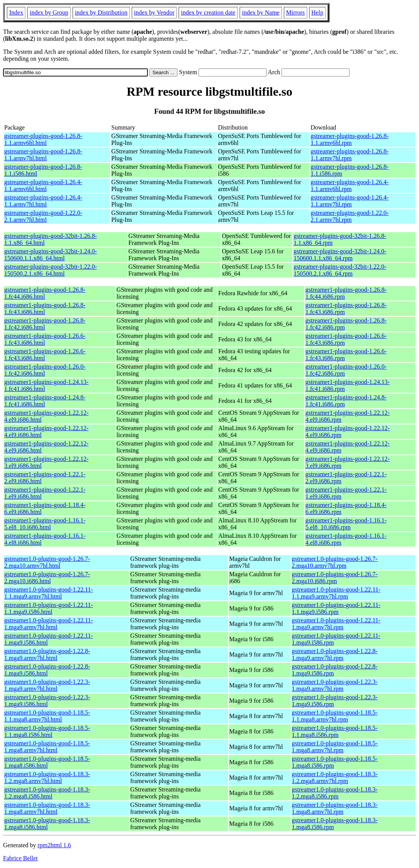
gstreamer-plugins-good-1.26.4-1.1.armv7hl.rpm (350, 201)
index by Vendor (154, 12)
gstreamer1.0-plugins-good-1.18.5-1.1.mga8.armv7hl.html (47, 716)
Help (317, 12)
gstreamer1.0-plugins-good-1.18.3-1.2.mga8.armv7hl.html (47, 777)
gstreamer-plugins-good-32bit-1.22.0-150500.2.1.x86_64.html (51, 270)
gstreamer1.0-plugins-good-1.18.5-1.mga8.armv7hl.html (47, 747)
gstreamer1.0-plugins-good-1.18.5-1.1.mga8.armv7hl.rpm (335, 716)
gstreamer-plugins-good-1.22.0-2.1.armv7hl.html (43, 216)
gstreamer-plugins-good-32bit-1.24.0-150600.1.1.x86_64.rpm (340, 255)
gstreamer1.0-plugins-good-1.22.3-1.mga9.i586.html (47, 701)
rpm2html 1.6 (54, 845)
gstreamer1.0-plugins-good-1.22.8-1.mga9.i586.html (47, 670)
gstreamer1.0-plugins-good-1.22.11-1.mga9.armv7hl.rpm (336, 624)
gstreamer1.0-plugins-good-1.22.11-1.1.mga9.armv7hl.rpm (336, 593)
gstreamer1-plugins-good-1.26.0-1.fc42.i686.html (45, 370)
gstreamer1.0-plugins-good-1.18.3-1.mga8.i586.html (47, 824)
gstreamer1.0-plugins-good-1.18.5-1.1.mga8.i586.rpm (335, 731)
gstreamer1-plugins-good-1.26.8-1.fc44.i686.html (45, 293)
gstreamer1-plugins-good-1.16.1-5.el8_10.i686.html (45, 524)
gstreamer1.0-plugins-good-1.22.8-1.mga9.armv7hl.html (47, 654)
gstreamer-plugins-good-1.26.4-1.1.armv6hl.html (43, 185)
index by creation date (208, 12)
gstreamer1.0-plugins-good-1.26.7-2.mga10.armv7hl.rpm (335, 562)
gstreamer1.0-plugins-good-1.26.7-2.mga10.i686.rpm (335, 578)
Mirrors (296, 12)
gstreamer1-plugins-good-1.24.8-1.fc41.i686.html (45, 401)
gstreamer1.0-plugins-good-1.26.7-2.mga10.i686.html (47, 578)
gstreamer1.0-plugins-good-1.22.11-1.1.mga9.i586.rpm (336, 608)
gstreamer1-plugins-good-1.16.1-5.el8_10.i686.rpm (346, 524)
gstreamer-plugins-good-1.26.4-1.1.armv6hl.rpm (350, 185)
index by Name (261, 12)
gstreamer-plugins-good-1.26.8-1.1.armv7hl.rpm (350, 155)
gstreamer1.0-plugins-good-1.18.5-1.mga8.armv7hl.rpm (335, 747)
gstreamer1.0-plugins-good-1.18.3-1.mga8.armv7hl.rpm (335, 808)
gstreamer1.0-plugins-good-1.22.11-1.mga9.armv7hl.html (49, 624)
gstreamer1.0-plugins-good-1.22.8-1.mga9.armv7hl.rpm (335, 654)
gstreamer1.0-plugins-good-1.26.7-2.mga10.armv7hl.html (47, 562)
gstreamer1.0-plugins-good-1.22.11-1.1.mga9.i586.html (49, 608)
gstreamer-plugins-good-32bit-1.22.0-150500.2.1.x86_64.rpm (340, 270)
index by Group (49, 12)
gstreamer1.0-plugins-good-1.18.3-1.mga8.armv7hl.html (47, 808)
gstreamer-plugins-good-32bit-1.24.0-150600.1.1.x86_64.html (51, 255)
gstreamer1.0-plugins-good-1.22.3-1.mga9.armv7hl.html (47, 685)
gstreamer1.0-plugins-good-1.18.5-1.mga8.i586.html (47, 762)
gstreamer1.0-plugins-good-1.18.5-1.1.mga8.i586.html (47, 731)
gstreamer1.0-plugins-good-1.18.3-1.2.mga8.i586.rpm (335, 793)
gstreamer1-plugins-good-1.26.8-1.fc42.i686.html (45, 324)
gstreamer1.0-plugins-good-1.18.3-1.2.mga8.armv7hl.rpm (335, 777)
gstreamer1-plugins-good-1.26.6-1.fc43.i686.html (45, 339)
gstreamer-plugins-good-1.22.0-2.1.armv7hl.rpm (350, 216)
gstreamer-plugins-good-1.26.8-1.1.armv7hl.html (43, 155)
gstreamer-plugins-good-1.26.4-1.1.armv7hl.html (43, 201)
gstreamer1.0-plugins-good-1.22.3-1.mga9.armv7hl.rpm (335, 685)
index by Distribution (101, 12)
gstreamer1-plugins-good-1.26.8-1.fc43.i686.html (45, 308)
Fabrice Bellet (20, 858)
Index (16, 12)
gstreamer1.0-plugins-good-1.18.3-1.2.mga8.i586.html (47, 793)
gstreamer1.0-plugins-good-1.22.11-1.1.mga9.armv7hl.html (49, 593)
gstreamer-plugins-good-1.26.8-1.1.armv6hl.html (43, 139)
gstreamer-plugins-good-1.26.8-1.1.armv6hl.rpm (350, 139)
